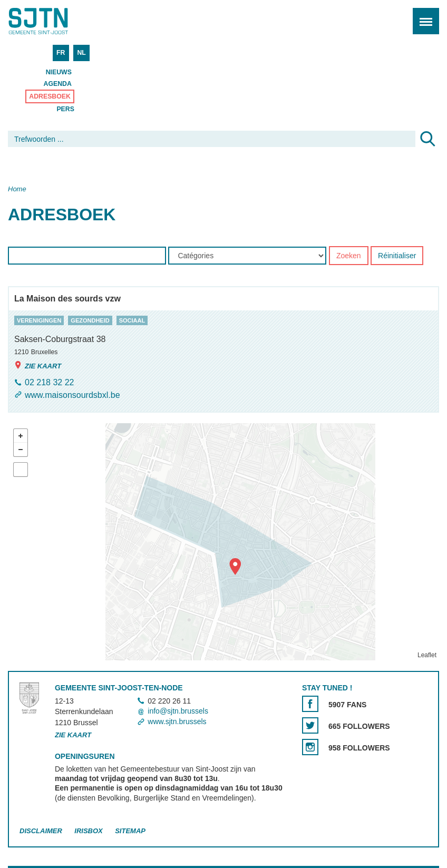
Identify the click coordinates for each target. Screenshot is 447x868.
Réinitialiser (397, 256)
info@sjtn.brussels (178, 711)
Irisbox (88, 831)
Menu (422, 16)
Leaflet (427, 655)
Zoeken (349, 256)
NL (81, 53)
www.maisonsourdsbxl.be (72, 395)
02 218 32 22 (49, 383)
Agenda (58, 84)
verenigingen (39, 320)
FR (61, 53)
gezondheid (90, 320)
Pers (65, 109)
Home (17, 189)
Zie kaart (38, 365)
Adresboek (50, 96)
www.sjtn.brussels (177, 721)
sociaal (132, 320)
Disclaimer (41, 831)
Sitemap (130, 831)
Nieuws (59, 72)
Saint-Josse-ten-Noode (53, 21)
